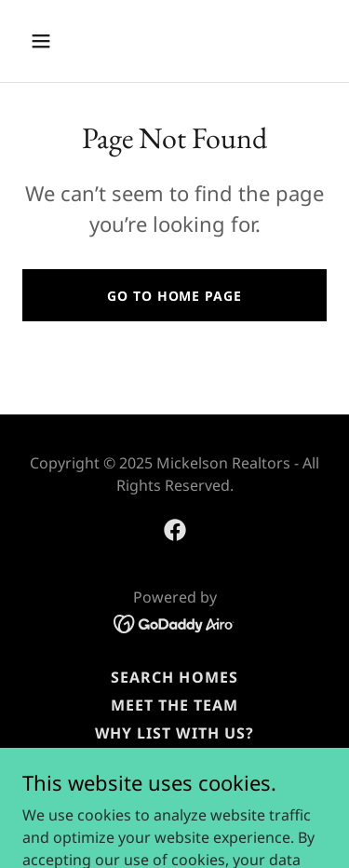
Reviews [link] (174, 761)
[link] (175, 530)
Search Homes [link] (174, 677)
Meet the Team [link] (174, 705)
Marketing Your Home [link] (174, 789)
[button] (57, 41)
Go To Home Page (174, 296)
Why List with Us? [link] (174, 733)
